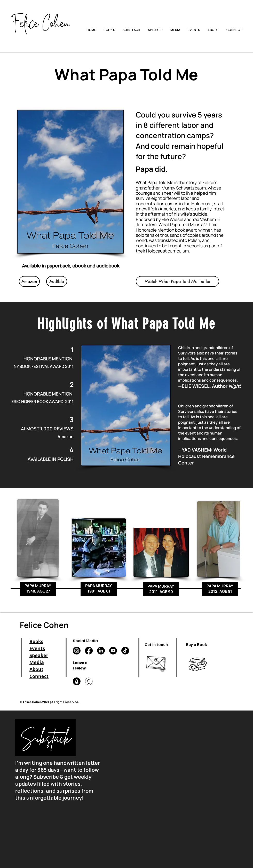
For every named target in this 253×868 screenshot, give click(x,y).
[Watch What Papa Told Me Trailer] (177, 281)
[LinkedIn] (101, 651)
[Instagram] (77, 651)
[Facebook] (89, 651)
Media (37, 662)
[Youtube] (113, 651)
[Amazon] (29, 281)
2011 (69, 366)
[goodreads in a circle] (89, 681)
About (36, 669)
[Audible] (57, 281)
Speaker (39, 655)
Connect (39, 676)
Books (36, 641)
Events (37, 648)
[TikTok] (125, 651)
